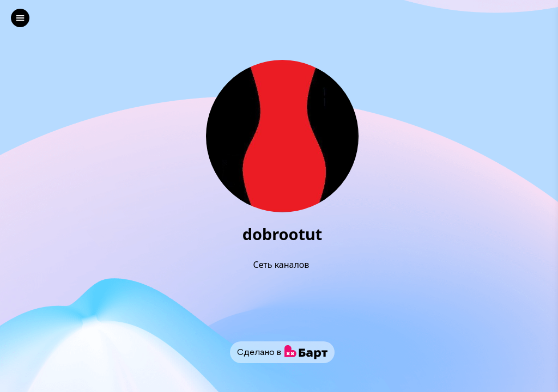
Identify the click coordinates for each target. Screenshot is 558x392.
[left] (20, 18)
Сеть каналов (282, 265)
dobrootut (282, 234)
